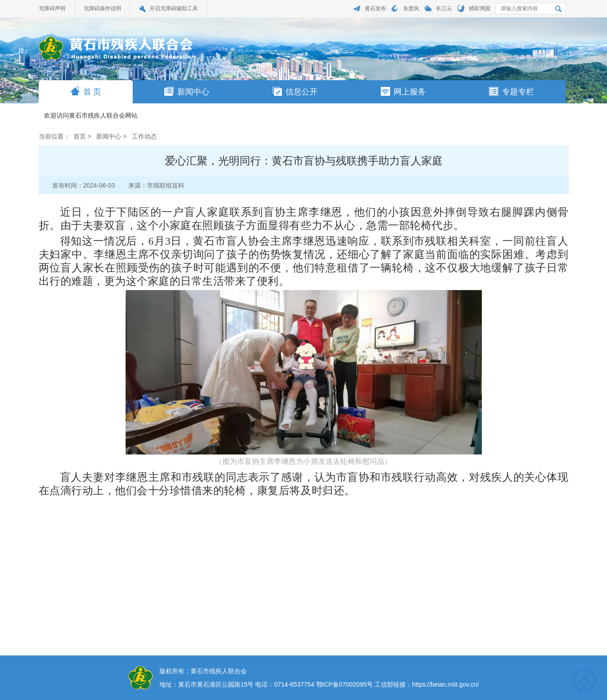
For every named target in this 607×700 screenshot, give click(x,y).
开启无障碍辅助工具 (174, 8)
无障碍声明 (52, 8)
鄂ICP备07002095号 (345, 684)
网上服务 (403, 92)
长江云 (444, 8)
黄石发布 (375, 8)
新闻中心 (187, 92)
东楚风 (411, 8)
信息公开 (295, 92)
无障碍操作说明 (102, 8)
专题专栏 (511, 92)
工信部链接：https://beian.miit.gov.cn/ (427, 684)
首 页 (86, 91)
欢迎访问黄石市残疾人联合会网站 (91, 116)
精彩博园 (480, 8)
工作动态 (144, 136)
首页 (80, 136)
